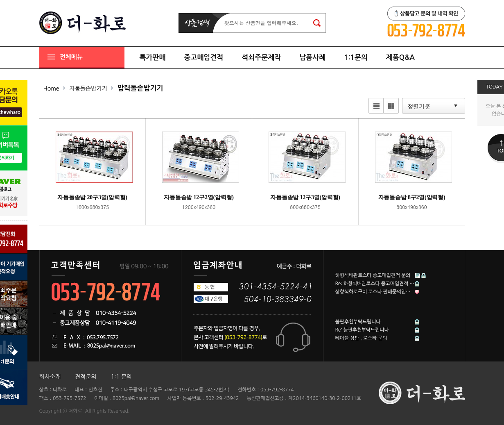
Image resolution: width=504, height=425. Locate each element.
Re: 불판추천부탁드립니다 (362, 330)
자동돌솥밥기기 (88, 89)
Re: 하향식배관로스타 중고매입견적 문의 (375, 284)
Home (51, 89)
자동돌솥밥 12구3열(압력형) (305, 197)
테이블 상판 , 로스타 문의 (361, 338)
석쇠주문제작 (261, 58)
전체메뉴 (71, 57)
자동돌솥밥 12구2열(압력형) (199, 197)
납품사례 (312, 58)
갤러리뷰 (390, 106)
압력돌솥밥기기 (140, 88)
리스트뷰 (375, 106)
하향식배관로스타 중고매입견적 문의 (373, 275)
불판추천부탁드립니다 (358, 322)
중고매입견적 (203, 58)
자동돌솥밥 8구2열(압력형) (412, 197)
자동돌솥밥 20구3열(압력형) (92, 197)
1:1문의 (356, 58)
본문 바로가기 (0, 0)
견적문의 (86, 377)
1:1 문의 (121, 377)
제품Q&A (400, 58)
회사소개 (50, 377)
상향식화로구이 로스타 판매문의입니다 (375, 292)
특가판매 (153, 58)
